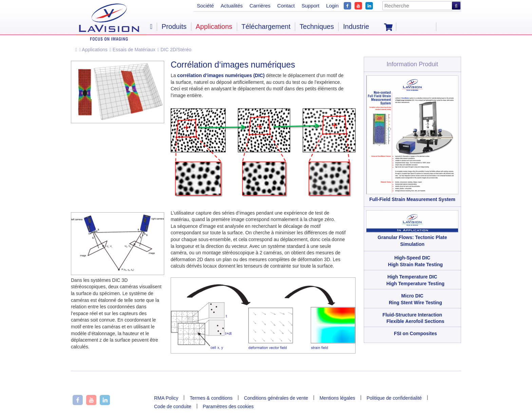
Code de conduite (173, 406)
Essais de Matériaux (132, 50)
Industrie (356, 26)
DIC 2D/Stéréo (174, 50)
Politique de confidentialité (394, 398)
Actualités (232, 6)
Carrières (260, 6)
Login (332, 6)
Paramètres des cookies (228, 406)
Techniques (317, 26)
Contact (286, 6)
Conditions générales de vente (276, 398)
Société (205, 6)
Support (311, 6)
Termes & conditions (211, 398)
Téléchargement (266, 26)
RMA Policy (166, 398)
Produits (174, 26)
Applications (93, 50)
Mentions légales (337, 398)
